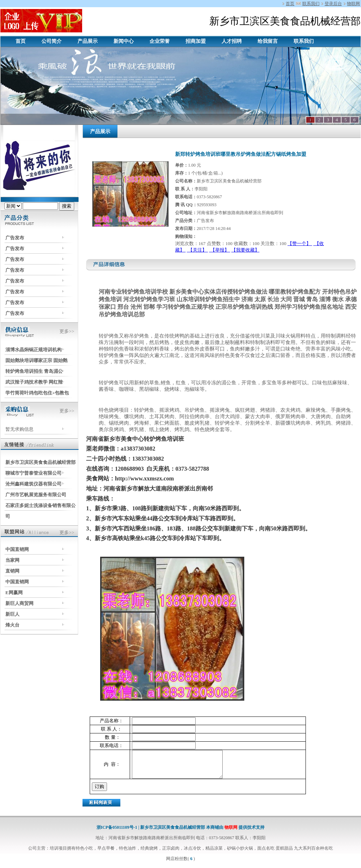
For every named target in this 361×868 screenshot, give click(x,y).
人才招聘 (232, 41)
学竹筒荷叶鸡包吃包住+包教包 (37, 393)
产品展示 (88, 41)
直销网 (12, 571)
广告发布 (15, 238)
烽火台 (12, 625)
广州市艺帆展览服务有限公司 (36, 495)
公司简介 (52, 41)
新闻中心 (124, 41)
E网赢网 (14, 593)
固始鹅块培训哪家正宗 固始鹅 (36, 360)
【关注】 (198, 250)
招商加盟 (196, 41)
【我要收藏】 (245, 250)
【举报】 (220, 250)
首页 (290, 4)
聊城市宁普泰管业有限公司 (34, 473)
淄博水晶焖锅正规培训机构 (34, 350)
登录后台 (333, 4)
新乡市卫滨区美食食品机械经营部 (41, 462)
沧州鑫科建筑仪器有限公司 (34, 484)
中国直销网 (17, 549)
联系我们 (311, 4)
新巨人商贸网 (19, 603)
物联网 (353, 4)
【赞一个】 (300, 243)
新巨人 (12, 614)
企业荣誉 (160, 41)
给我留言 (268, 41)
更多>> (67, 331)
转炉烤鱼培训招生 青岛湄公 (34, 371)
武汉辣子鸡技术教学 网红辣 (34, 382)
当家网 (12, 560)
